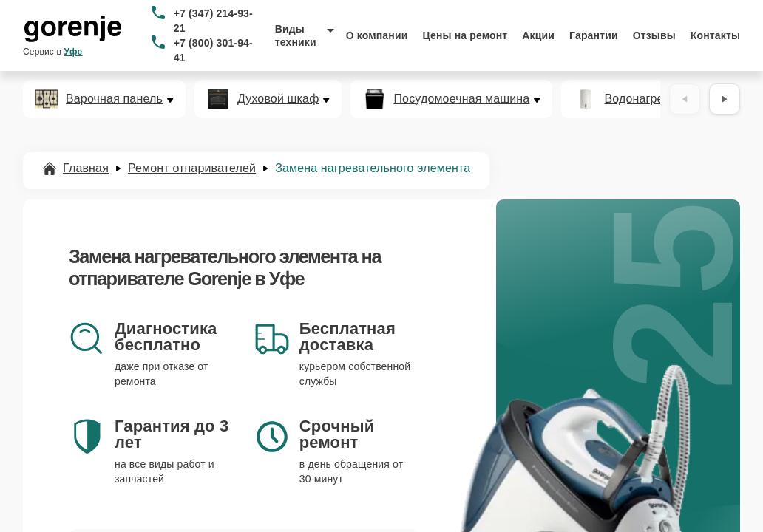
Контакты (715, 35)
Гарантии (594, 35)
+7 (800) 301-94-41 (213, 50)
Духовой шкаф (278, 99)
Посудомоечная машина (461, 99)
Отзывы (654, 35)
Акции (538, 35)
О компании (377, 35)
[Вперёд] (725, 99)
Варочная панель (114, 99)
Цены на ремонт (465, 35)
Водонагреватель (652, 99)
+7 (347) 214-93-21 (213, 21)
